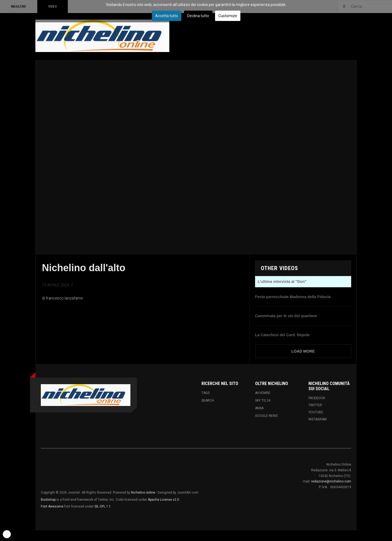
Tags (206, 393)
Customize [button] (228, 16)
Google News (266, 416)
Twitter (315, 405)
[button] (7, 534)
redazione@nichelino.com (331, 481)
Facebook (317, 398)
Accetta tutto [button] (167, 16)
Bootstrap (48, 500)
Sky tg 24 (263, 401)
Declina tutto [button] (198, 16)
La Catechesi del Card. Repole (282, 335)
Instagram (318, 419)
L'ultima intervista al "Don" (282, 282)
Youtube (316, 412)
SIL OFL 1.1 (103, 506)
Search (208, 401)
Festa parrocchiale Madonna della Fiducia (293, 297)
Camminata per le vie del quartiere (286, 316)
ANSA (259, 408)
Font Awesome (52, 506)
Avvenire (263, 393)
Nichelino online (143, 493)
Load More (303, 351)
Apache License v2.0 (163, 500)
